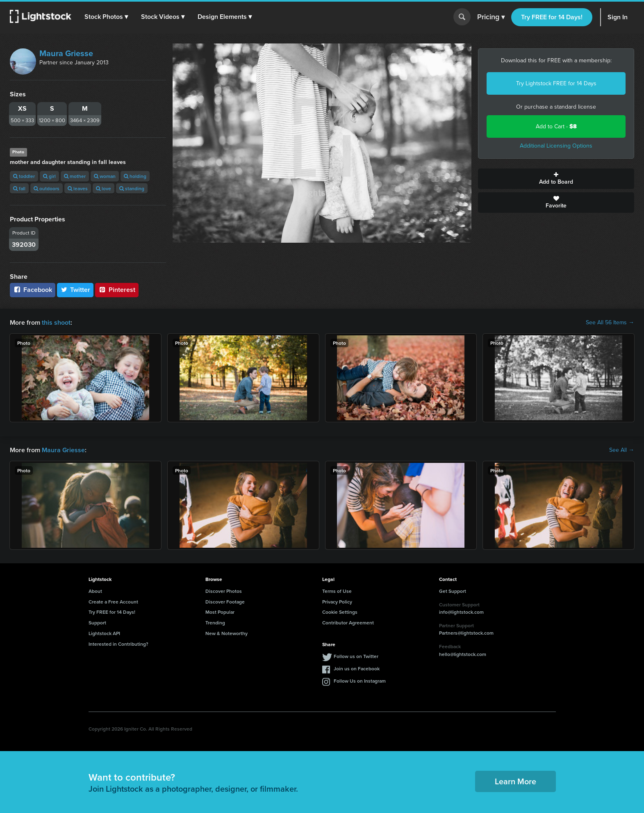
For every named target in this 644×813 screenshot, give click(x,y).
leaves (78, 188)
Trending (215, 623)
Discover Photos (224, 591)
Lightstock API (104, 633)
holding (135, 176)
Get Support (453, 591)
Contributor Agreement (348, 623)
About (95, 591)
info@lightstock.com (461, 612)
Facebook (33, 290)
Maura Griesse (66, 53)
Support (97, 623)
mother (75, 176)
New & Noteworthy (226, 633)
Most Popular (220, 612)
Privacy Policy (337, 602)
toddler (24, 176)
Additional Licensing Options (556, 146)
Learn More (515, 781)
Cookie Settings (340, 612)
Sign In (618, 17)
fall (19, 188)
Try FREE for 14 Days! (552, 17)
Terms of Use (337, 591)
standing (132, 188)
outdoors (47, 188)
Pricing (491, 17)
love (104, 188)
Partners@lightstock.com (466, 633)
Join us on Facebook (357, 668)
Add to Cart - (556, 126)
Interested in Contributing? (118, 644)
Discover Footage (225, 602)
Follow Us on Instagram (360, 681)
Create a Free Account (113, 602)
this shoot (56, 322)
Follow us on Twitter (356, 656)
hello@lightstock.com (463, 654)
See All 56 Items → (610, 323)
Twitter (75, 290)
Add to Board (556, 179)
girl (49, 176)
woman (105, 176)
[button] (106, 17)
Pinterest (117, 290)
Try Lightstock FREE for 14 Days (556, 83)
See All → (622, 450)
